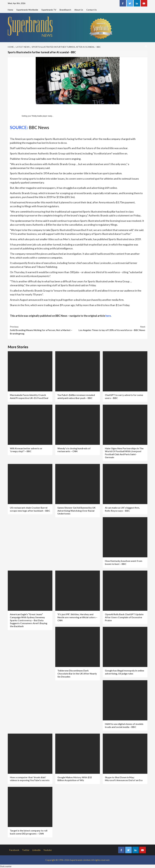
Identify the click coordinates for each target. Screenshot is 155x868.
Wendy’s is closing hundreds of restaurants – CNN (74, 450)
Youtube (47, 850)
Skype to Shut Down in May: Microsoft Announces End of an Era (124, 779)
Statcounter (6, 866)
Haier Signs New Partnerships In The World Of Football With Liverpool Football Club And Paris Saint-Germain (124, 453)
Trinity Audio (37, 116)
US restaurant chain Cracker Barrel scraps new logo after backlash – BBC (30, 509)
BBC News (39, 127)
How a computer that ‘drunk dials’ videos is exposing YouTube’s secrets (30, 779)
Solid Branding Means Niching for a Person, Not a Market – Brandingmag (44, 330)
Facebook (14, 850)
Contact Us (92, 10)
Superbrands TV (49, 10)
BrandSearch (65, 10)
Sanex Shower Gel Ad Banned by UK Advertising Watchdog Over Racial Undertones (76, 511)
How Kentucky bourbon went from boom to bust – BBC (124, 562)
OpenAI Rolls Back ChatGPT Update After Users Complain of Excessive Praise (124, 617)
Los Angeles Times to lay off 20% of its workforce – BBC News (111, 328)
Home (10, 10)
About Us (79, 10)
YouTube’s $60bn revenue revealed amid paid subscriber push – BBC (76, 396)
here (108, 316)
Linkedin (36, 850)
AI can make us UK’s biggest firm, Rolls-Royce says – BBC (122, 509)
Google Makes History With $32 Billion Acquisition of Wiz (75, 779)
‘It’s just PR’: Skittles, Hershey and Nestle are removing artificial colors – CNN (77, 617)
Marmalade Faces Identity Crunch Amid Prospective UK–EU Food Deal (29, 396)
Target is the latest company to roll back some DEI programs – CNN (29, 832)
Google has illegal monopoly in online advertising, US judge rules (124, 672)
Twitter (26, 850)
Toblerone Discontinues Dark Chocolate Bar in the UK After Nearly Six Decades (77, 674)
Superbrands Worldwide (27, 10)
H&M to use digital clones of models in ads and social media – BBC (124, 725)
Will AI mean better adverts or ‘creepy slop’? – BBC (26, 450)
